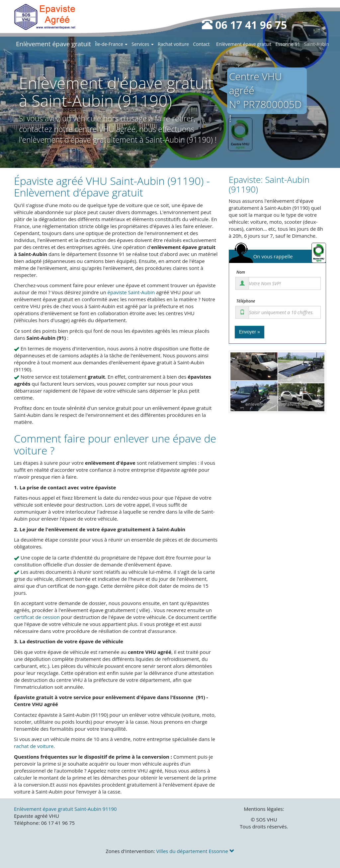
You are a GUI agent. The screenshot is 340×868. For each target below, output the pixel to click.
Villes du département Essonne (195, 851)
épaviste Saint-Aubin (131, 292)
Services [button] (143, 44)
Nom (241, 272)
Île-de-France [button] (111, 44)
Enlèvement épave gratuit (53, 44)
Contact (201, 44)
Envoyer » (250, 332)
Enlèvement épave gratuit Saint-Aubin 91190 (65, 809)
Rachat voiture (173, 44)
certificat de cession (37, 617)
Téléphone (246, 301)
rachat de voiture (34, 746)
